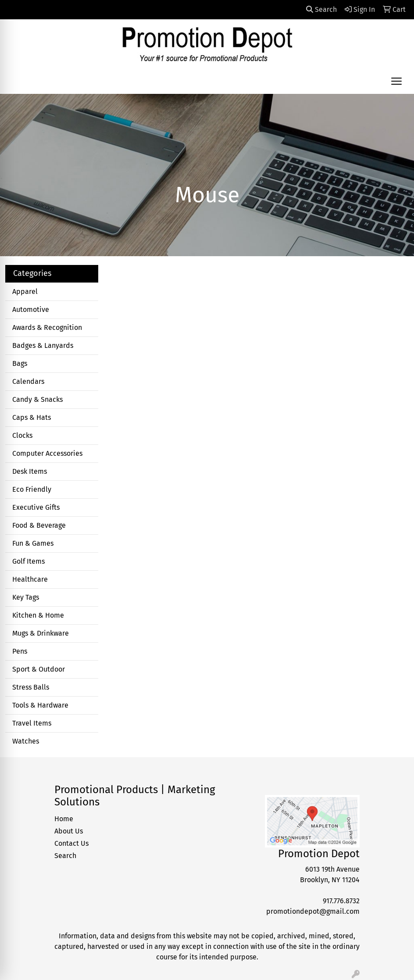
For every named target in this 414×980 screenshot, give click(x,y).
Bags (20, 363)
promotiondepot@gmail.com (313, 911)
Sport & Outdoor (39, 669)
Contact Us (71, 843)
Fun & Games (33, 543)
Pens (20, 651)
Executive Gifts (36, 507)
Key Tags (26, 597)
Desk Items (30, 471)
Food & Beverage (39, 525)
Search (321, 9)
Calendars (28, 381)
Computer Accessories (47, 453)
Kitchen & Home (38, 615)
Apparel (25, 291)
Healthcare (30, 579)
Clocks (22, 435)
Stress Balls (31, 687)
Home (64, 819)
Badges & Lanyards (43, 345)
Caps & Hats (32, 417)
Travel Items (32, 723)
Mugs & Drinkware (41, 633)
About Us (69, 831)
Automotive (31, 309)
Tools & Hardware (40, 705)
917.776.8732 (341, 901)
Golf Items (29, 561)
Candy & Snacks (37, 399)
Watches (26, 741)
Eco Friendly (32, 489)
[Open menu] (396, 81)
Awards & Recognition (47, 327)
